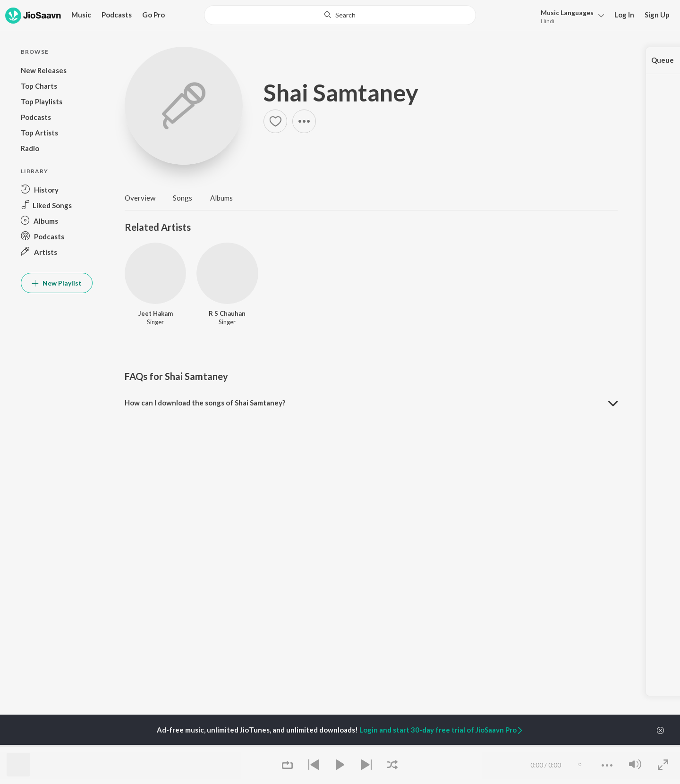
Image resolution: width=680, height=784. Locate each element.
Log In (624, 15)
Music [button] (81, 15)
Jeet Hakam (156, 313)
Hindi (548, 21)
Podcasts (117, 15)
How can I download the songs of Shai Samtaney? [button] (205, 403)
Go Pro (153, 15)
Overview (140, 198)
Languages (567, 13)
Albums (221, 198)
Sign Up (657, 15)
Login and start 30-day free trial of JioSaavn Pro (442, 730)
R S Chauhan (227, 313)
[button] (570, 16)
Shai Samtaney (341, 93)
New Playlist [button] (57, 283)
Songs (183, 198)
